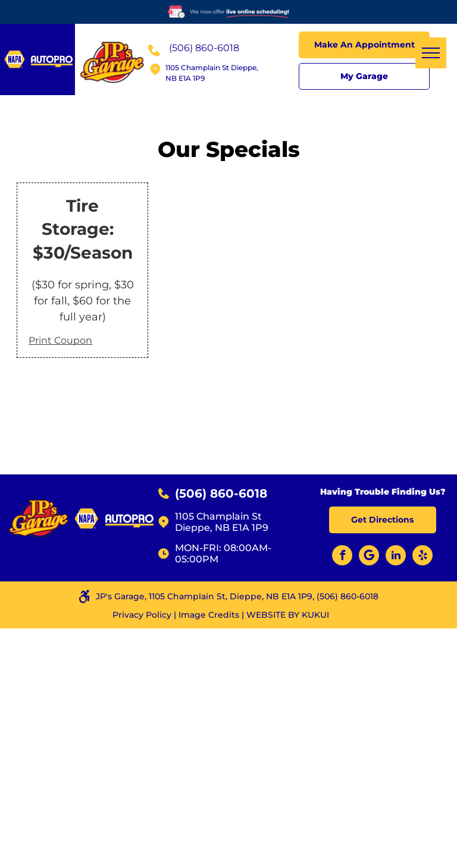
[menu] (431, 53)
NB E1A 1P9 (185, 78)
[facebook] (342, 557)
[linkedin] (396, 557)
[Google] (369, 557)
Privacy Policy (142, 615)
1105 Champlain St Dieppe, (212, 67)
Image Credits (209, 615)
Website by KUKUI (288, 615)
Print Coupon (60, 340)
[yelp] (422, 557)
